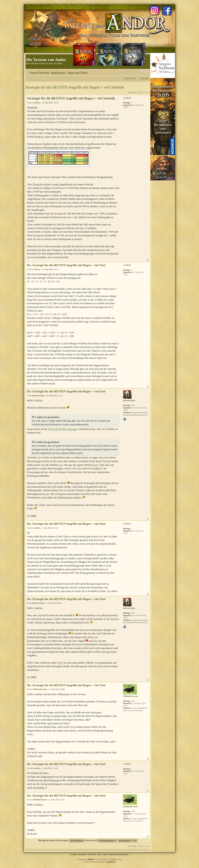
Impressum (113, 854)
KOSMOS (92, 854)
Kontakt (74, 854)
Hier (61, 663)
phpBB (90, 859)
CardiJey (36, 103)
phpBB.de (111, 862)
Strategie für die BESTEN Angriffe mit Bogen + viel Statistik (75, 87)
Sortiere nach (101, 840)
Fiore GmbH (102, 854)
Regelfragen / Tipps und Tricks (69, 73)
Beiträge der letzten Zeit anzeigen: (61, 840)
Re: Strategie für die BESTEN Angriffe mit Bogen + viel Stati (66, 265)
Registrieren (131, 78)
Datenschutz (123, 854)
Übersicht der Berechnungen (63, 429)
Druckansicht (142, 72)
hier (61, 465)
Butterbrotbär (38, 396)
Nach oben (148, 260)
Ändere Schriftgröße (146, 72)
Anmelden (144, 78)
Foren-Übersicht (39, 73)
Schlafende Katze (40, 689)
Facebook (82, 854)
